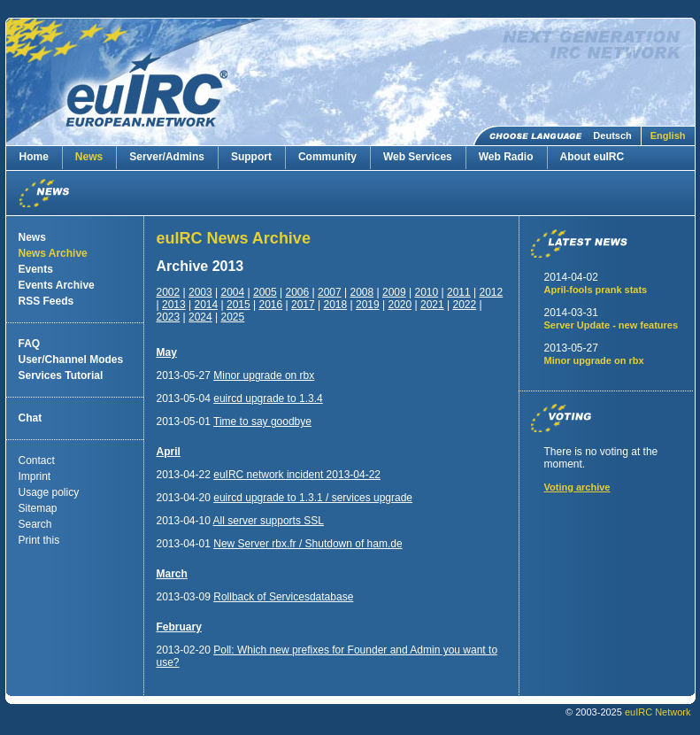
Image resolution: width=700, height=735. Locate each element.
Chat (31, 418)
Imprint (35, 476)
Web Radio (506, 157)
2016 (270, 305)
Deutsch (612, 135)
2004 (233, 292)
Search (35, 524)
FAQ (30, 344)
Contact (37, 460)
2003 (200, 292)
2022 (464, 305)
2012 (492, 292)
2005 (265, 292)
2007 (330, 292)
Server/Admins (167, 157)
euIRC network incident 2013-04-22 (297, 475)
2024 (200, 317)
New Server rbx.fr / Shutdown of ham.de (308, 544)
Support (251, 157)
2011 (459, 292)
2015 (238, 305)
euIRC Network (658, 712)
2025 (233, 317)
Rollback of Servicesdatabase (283, 597)
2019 (368, 305)
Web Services (418, 157)
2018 (335, 305)
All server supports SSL (269, 521)
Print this (39, 540)
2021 (432, 305)
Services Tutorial (61, 375)
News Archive (53, 253)
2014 (206, 305)
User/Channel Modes (71, 360)
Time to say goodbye (262, 422)
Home (34, 157)
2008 (362, 292)
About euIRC (592, 157)
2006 (298, 292)
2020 (400, 305)
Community (327, 157)
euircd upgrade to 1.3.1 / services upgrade (313, 498)
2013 (174, 305)
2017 (303, 305)
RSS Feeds (46, 301)
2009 (394, 292)
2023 (169, 317)
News (89, 157)
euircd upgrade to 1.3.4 (268, 398)
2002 (169, 292)
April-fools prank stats (596, 290)
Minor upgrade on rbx (264, 375)
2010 (427, 292)
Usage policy (49, 492)
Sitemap (38, 508)
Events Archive (57, 285)
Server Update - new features (612, 325)
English (668, 135)
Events (36, 269)
